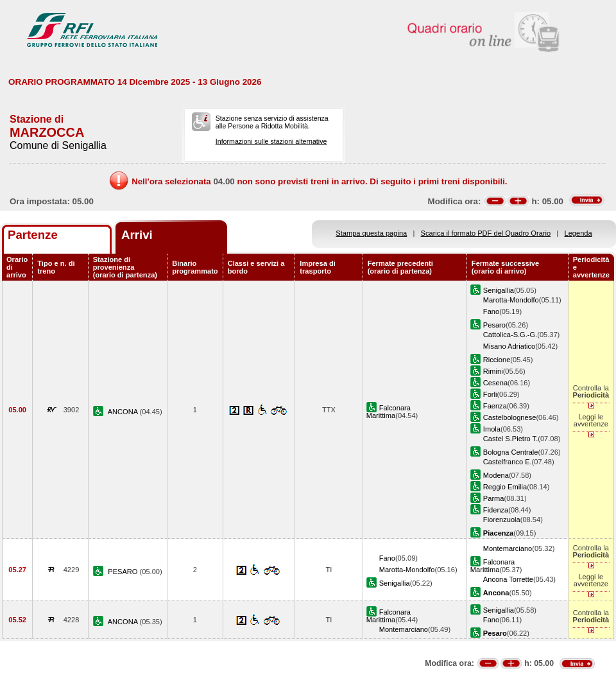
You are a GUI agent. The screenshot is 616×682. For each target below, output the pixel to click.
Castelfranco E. (508, 462)
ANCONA (124, 412)
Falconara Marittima (389, 412)
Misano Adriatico (509, 346)
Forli (490, 394)
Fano (491, 311)
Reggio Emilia (505, 487)
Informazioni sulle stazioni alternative (271, 141)
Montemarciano (508, 548)
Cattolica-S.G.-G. (510, 335)
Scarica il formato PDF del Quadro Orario (486, 233)
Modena (496, 475)
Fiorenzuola (502, 520)
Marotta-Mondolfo (511, 300)
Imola (492, 429)
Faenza (495, 406)
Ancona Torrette (508, 579)
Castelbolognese (510, 417)
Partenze (33, 235)
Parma (494, 498)
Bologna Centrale (511, 452)
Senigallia (499, 290)
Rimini (493, 371)
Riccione (497, 360)
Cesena (495, 383)
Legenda (578, 233)
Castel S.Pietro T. (510, 439)
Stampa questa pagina (371, 233)
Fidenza (496, 510)
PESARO (124, 572)
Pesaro (494, 325)
